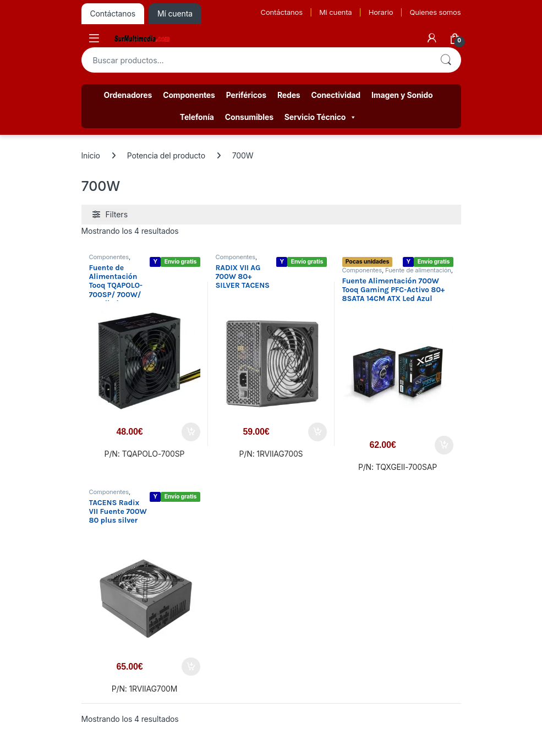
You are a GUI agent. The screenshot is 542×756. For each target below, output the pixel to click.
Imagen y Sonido (402, 95)
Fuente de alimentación (418, 270)
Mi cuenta (335, 12)
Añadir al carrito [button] (191, 432)
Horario (381, 12)
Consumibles (249, 117)
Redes (289, 95)
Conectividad (336, 95)
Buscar (446, 60)
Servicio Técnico (321, 117)
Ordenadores (128, 95)
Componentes (189, 95)
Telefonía (197, 117)
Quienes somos (435, 12)
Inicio (91, 155)
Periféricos (246, 95)
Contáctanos (282, 12)
